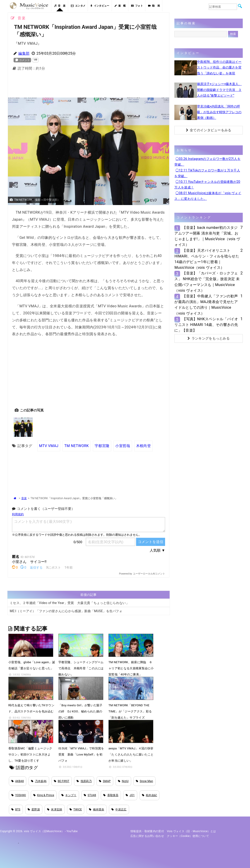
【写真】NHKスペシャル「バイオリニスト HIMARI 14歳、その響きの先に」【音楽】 (206, 325)
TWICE (76, 809)
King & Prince (44, 795)
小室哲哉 (123, 446)
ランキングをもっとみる (209, 338)
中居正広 (119, 809)
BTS (16, 809)
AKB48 (18, 781)
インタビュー (100, 6)
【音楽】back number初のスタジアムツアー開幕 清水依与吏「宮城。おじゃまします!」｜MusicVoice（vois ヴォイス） (207, 236)
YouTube (72, 831)
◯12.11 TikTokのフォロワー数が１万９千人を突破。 (207, 173)
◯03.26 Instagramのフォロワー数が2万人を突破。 (207, 162)
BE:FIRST (62, 781)
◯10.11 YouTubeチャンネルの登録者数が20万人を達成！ (207, 185)
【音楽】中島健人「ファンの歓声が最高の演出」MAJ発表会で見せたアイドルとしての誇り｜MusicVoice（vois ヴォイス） (206, 305)
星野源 (34, 809)
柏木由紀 (150, 795)
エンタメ (78, 6)
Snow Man (144, 781)
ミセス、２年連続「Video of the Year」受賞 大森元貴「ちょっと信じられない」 (69, 603)
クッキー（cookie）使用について (188, 836)
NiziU (123, 781)
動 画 (154, 6)
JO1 (130, 795)
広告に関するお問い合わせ (147, 836)
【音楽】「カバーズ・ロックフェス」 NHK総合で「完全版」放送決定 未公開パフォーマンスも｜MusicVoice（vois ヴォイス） (207, 282)
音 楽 (60, 6)
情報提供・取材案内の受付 (147, 831)
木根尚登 (143, 446)
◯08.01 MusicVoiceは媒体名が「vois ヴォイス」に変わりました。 (208, 196)
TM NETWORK (77, 446)
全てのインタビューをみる (209, 130)
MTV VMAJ (49, 446)
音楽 (24, 498)
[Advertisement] (89, 86)
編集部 (24, 53)
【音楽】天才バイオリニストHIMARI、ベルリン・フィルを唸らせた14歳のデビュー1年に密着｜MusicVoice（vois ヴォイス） (207, 259)
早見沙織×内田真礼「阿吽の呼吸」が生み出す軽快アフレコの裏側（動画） (219, 112)
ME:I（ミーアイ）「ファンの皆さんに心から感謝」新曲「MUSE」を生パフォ (66, 611)
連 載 (120, 6)
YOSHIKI (19, 795)
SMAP (105, 781)
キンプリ (69, 795)
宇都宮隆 (102, 446)
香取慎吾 (111, 795)
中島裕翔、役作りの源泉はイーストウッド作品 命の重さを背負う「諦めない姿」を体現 (219, 67)
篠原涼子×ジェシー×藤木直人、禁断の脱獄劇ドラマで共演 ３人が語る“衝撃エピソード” (219, 90)
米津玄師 (55, 809)
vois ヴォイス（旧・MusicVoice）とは (191, 831)
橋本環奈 (97, 809)
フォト (137, 6)
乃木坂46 (39, 781)
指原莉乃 (84, 781)
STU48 (90, 795)
